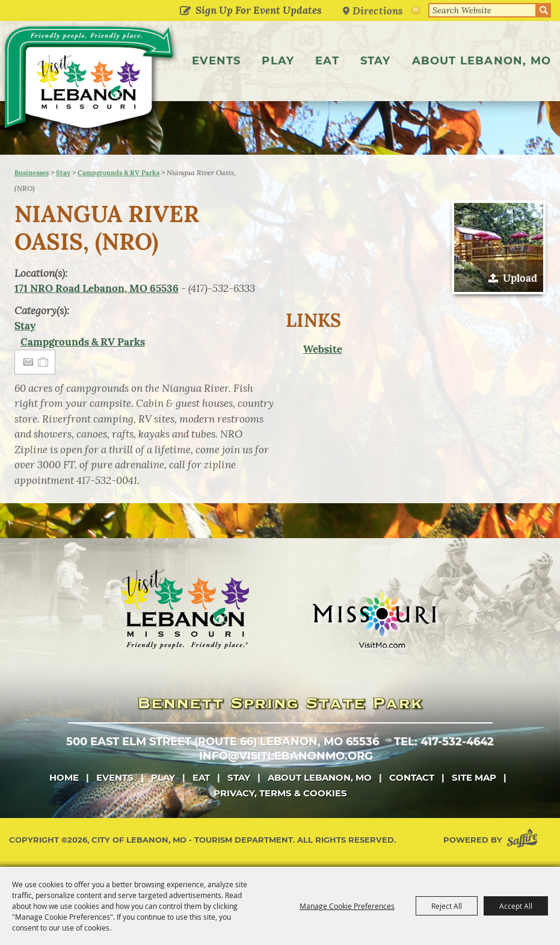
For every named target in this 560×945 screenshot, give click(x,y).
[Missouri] (374, 619)
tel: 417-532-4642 (444, 742)
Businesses (32, 173)
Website (323, 349)
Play (278, 61)
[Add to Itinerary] (44, 362)
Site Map (474, 777)
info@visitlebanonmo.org (286, 756)
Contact (412, 777)
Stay (376, 61)
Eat (327, 61)
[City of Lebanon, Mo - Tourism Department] (90, 80)
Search (544, 10)
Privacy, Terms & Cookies (280, 793)
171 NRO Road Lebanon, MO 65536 (97, 288)
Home (64, 777)
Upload (520, 278)
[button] (499, 247)
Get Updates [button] (185, 11)
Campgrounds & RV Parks (118, 173)
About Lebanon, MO (482, 61)
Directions (378, 11)
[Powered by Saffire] (525, 840)
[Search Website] (482, 10)
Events (216, 61)
